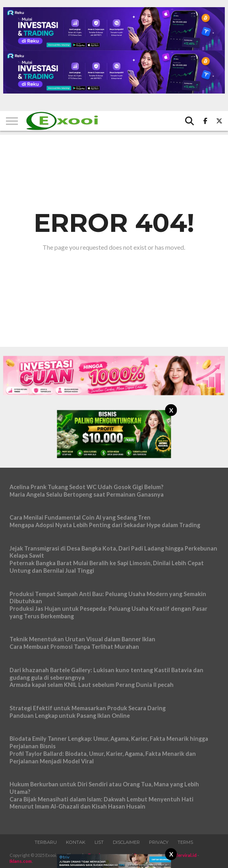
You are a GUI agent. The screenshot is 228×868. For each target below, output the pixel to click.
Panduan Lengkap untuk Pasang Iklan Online (70, 716)
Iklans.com (21, 861)
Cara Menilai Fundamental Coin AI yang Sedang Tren (80, 517)
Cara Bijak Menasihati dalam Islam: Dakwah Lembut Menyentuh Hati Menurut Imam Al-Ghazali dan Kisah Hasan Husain (101, 803)
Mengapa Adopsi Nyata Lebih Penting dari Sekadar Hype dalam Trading (105, 525)
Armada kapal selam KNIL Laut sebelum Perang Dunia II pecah (92, 685)
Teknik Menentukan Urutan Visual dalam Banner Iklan (82, 639)
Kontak (76, 842)
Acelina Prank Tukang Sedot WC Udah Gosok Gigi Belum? (86, 487)
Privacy (159, 842)
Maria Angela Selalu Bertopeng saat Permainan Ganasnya (87, 494)
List (99, 842)
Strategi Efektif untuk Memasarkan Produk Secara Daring (88, 708)
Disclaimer (126, 842)
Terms (185, 842)
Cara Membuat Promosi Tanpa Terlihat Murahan (74, 647)
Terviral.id (186, 855)
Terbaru (46, 842)
